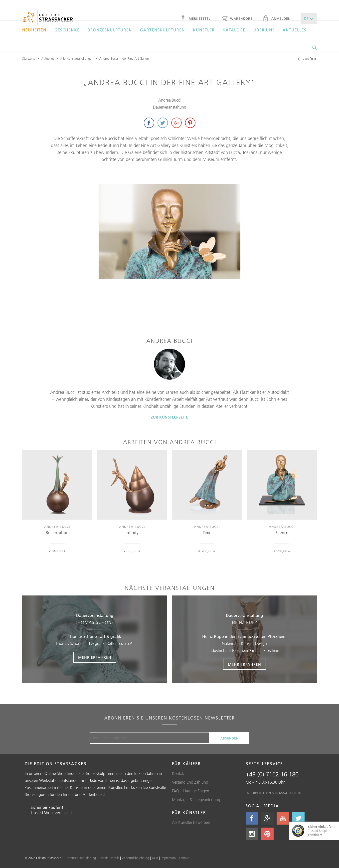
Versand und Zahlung (190, 782)
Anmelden (277, 19)
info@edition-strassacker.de (274, 793)
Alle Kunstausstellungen (77, 58)
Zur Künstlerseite (169, 417)
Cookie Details (109, 858)
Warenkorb (237, 19)
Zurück (307, 59)
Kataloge (234, 30)
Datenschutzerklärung (81, 858)
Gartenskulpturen (163, 30)
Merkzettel (195, 19)
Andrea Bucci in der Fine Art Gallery (124, 58)
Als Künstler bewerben (191, 822)
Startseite (29, 58)
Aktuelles (294, 30)
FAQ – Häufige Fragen (191, 791)
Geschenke (67, 30)
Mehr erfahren (95, 657)
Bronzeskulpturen (110, 30)
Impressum (168, 858)
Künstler (204, 30)
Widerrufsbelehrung (135, 858)
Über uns (264, 30)
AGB (155, 858)
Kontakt (179, 773)
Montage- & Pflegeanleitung (196, 800)
